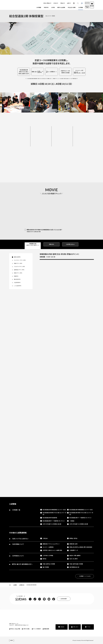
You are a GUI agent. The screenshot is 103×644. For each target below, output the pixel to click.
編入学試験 (46, 567)
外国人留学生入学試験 (49, 564)
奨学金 (44, 559)
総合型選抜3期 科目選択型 (50, 518)
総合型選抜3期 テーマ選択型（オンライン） (80, 518)
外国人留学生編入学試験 (76, 564)
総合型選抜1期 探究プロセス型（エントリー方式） (55, 514)
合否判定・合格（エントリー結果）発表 (52, 550)
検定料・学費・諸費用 (75, 556)
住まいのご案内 (74, 559)
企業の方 (64, 3)
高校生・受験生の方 (42, 3)
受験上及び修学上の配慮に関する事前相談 (81, 547)
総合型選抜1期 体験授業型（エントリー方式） (54, 510)
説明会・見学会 (73, 538)
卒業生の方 (57, 3)
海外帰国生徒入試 (74, 567)
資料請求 (91, 6)
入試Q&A (45, 538)
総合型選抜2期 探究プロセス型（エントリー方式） (81, 514)
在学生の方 (51, 3)
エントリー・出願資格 (48, 547)
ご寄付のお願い (26, 629)
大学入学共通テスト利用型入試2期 (79, 524)
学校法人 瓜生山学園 (15, 629)
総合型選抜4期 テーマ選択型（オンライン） (54, 521)
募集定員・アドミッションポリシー (51, 544)
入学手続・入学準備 (48, 556)
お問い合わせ (76, 627)
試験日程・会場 (73, 544)
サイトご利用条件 (37, 629)
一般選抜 (72, 521)
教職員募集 (46, 629)
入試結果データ (74, 550)
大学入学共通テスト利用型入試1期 (52, 524)
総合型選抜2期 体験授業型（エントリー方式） (81, 510)
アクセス (89, 627)
